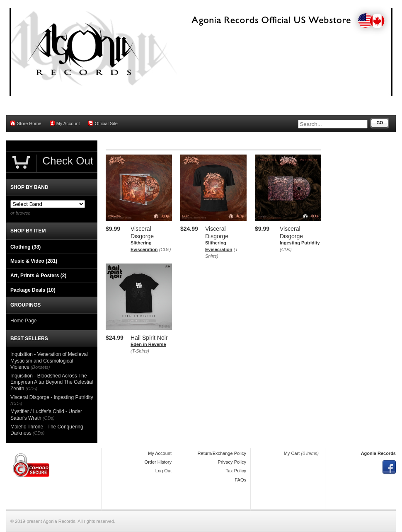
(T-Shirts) (140, 351)
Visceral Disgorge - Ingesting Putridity (52, 397)
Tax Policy (236, 471)
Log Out (163, 471)
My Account (65, 123)
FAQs (240, 480)
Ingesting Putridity (300, 243)
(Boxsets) (40, 367)
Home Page (23, 321)
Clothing (25, 247)
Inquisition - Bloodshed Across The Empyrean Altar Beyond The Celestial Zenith (52, 382)
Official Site (103, 123)
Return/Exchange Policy (222, 453)
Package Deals (33, 290)
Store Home (26, 123)
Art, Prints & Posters (38, 276)
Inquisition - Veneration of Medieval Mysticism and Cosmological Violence (49, 361)
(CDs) (165, 249)
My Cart (292, 453)
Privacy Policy (232, 462)
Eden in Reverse (148, 344)
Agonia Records (378, 453)
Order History (158, 462)
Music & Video (34, 261)
